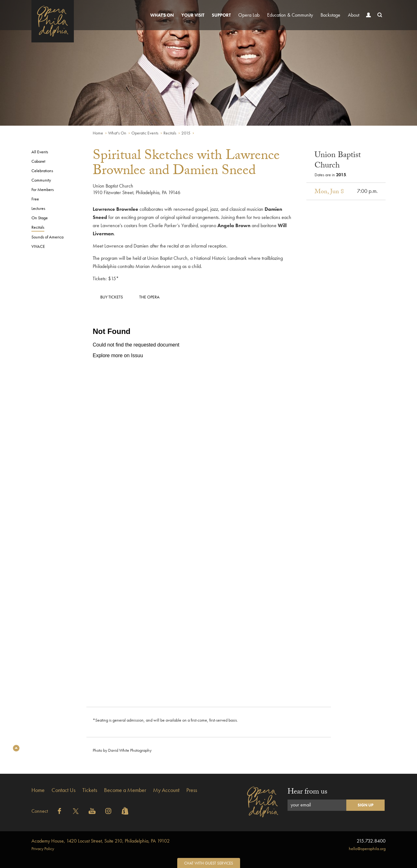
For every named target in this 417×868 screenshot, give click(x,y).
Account (367, 21)
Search (378, 21)
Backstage (330, 15)
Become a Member (125, 790)
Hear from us (307, 792)
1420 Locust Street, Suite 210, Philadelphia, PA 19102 (101, 841)
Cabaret (38, 161)
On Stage (40, 218)
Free (35, 199)
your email (301, 805)
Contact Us (63, 790)
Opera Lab (249, 15)
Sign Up (365, 805)
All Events (40, 152)
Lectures (38, 208)
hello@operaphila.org (367, 849)
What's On (162, 15)
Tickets (90, 790)
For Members (43, 189)
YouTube (92, 811)
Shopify (125, 811)
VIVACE (38, 246)
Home (98, 133)
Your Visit (193, 15)
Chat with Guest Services (209, 863)
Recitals (170, 133)
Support (221, 15)
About (354, 15)
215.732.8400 (371, 841)
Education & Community (290, 15)
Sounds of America (47, 237)
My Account (166, 790)
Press (192, 790)
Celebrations (42, 171)
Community (41, 180)
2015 (186, 133)
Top (16, 748)
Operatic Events (145, 133)
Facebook (59, 811)
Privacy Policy (43, 849)
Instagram (108, 811)
